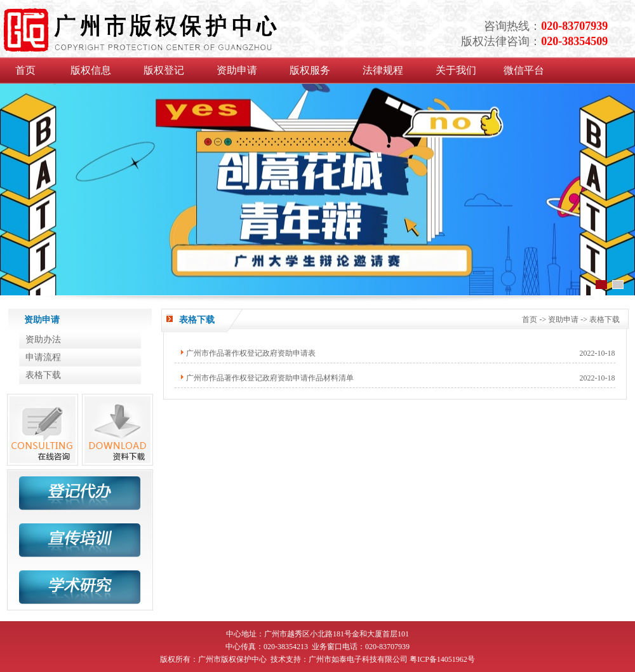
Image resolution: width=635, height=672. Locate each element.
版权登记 (164, 70)
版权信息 (91, 70)
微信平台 (524, 70)
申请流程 (43, 357)
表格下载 (43, 375)
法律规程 (383, 70)
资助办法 (43, 339)
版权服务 (310, 70)
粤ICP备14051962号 (442, 659)
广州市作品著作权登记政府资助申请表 (251, 353)
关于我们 (456, 70)
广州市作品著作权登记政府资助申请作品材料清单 (270, 378)
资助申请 (237, 70)
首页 (25, 70)
